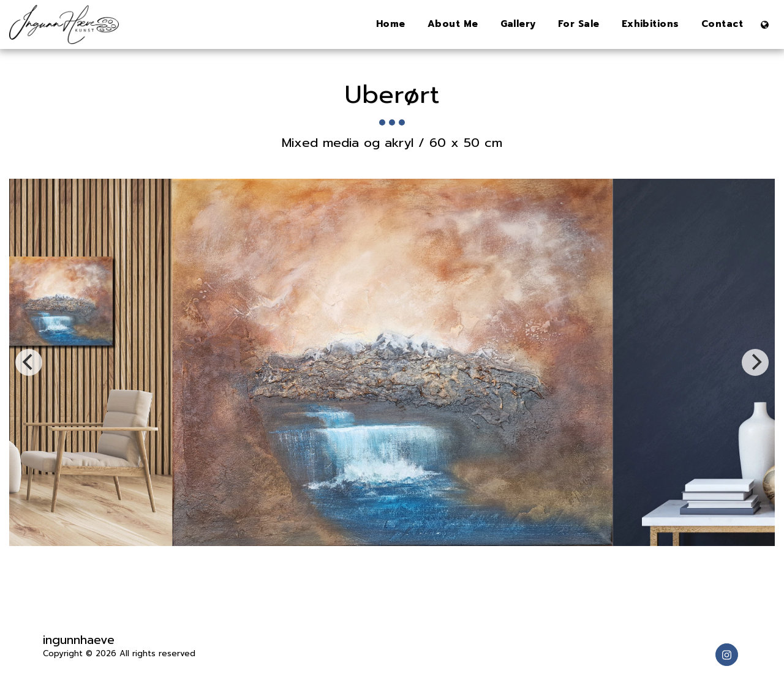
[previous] (29, 362)
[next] (755, 362)
